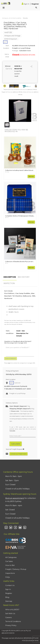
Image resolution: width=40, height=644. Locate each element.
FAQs (8, 577)
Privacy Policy (11, 625)
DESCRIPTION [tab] (10, 277)
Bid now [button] (31, 176)
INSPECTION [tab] (9, 283)
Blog (7, 597)
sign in (10, 363)
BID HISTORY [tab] (24, 277)
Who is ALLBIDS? (12, 610)
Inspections (10, 573)
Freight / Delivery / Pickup (16, 569)
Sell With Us (10, 613)
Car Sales (9, 561)
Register (35, 4)
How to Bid (10, 565)
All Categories (11, 557)
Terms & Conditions (13, 621)
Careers (8, 617)
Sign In (26, 4)
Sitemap (9, 601)
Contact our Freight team (19, 454)
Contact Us (10, 585)
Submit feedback (11, 358)
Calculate (16, 444)
